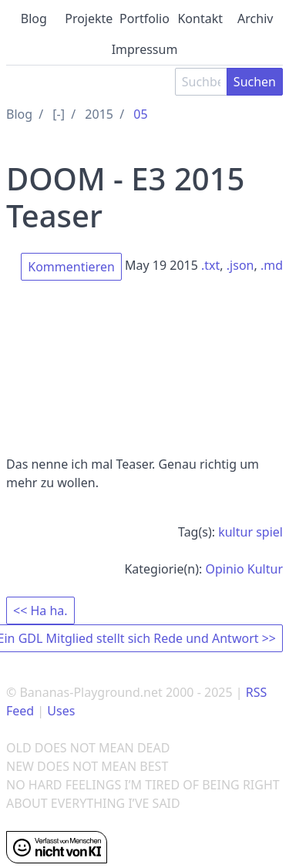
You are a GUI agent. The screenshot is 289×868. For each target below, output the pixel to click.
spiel (269, 532)
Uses (61, 711)
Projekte (89, 19)
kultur (235, 532)
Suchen (255, 82)
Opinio (224, 569)
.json (240, 265)
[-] (59, 114)
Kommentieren (71, 267)
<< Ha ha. (40, 611)
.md (272, 265)
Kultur (265, 569)
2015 (99, 114)
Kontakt (200, 19)
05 (140, 114)
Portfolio (144, 19)
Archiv (255, 19)
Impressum (145, 49)
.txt (210, 265)
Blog (34, 19)
